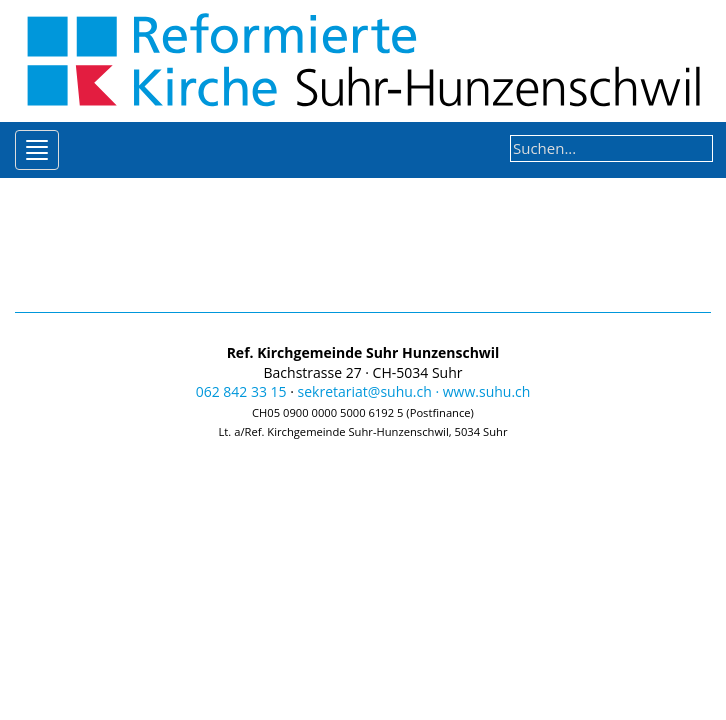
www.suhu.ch (487, 391)
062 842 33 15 (241, 391)
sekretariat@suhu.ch (365, 391)
